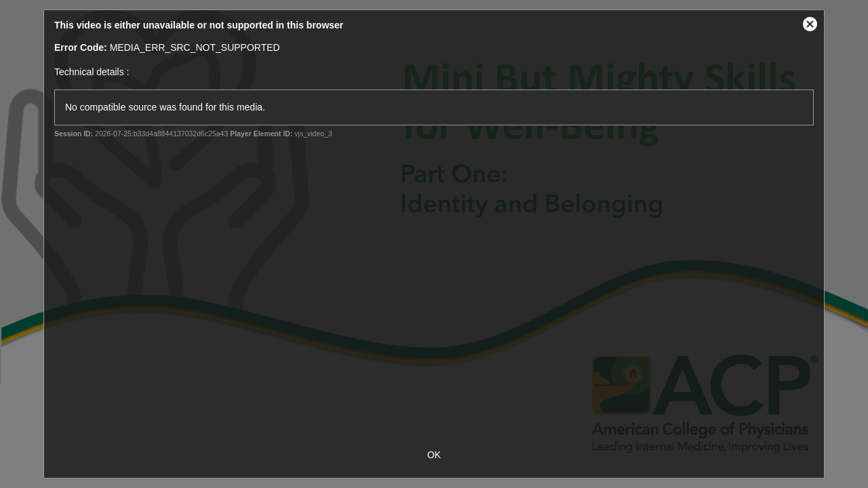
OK (434, 455)
